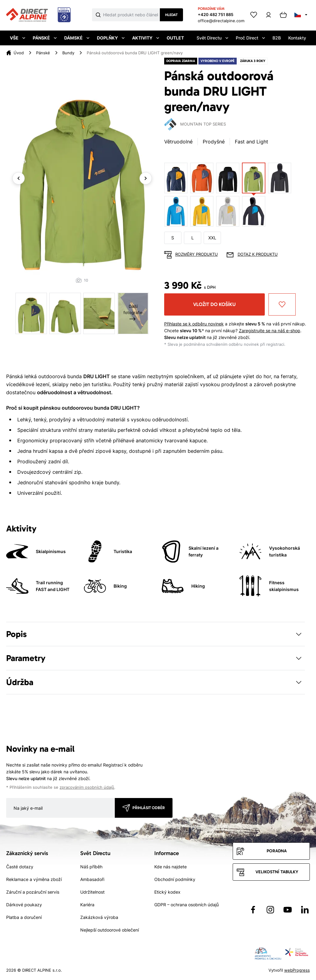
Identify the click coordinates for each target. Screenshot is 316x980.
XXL (212, 238)
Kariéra (87, 905)
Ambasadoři (92, 879)
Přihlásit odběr (149, 808)
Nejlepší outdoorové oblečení (110, 930)
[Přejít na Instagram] (270, 910)
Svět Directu (212, 38)
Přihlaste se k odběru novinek (194, 324)
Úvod (19, 53)
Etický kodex (167, 892)
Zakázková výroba (99, 917)
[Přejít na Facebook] (253, 910)
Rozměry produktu (197, 254)
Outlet (175, 38)
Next (146, 178)
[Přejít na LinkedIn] (305, 910)
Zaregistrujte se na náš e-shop (270, 331)
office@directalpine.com (221, 21)
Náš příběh (91, 867)
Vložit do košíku (214, 304)
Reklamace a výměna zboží (34, 879)
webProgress (297, 970)
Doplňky (111, 38)
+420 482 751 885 (216, 14)
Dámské (77, 38)
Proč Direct (250, 38)
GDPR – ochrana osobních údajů (187, 905)
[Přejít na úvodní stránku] (38, 15)
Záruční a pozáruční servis (33, 892)
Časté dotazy (20, 867)
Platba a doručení (24, 917)
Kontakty (297, 38)
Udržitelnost (92, 892)
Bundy (68, 53)
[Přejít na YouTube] (288, 910)
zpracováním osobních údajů (87, 787)
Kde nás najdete (170, 867)
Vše (18, 38)
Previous (19, 178)
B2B (277, 38)
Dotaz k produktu (258, 254)
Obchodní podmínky (175, 879)
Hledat (171, 15)
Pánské (45, 38)
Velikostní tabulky (277, 872)
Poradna (277, 851)
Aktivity (146, 38)
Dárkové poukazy (24, 905)
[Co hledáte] (131, 15)
